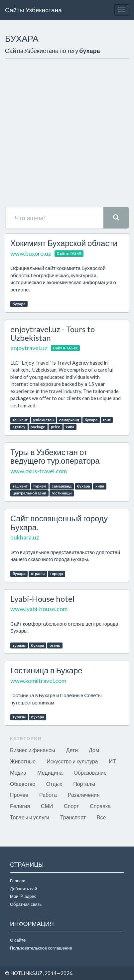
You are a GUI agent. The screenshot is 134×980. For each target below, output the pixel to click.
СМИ (47, 806)
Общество (23, 784)
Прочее (19, 795)
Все (101, 817)
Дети (72, 750)
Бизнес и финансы (33, 750)
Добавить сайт (24, 889)
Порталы (84, 784)
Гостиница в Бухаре (46, 670)
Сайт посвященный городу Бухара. (59, 522)
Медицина (50, 773)
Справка (100, 806)
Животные (23, 761)
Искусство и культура (72, 761)
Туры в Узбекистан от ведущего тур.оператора (55, 456)
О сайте (18, 940)
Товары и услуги (30, 817)
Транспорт (73, 817)
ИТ (113, 761)
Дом (94, 750)
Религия (20, 806)
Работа (48, 795)
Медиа (18, 773)
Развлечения (84, 795)
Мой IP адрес (23, 896)
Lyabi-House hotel (42, 599)
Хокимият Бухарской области (64, 243)
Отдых (54, 784)
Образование (90, 773)
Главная (18, 881)
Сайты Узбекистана (33, 10)
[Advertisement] (67, 133)
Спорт (71, 806)
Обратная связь (26, 904)
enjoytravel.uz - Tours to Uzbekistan (53, 333)
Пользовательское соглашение (41, 948)
